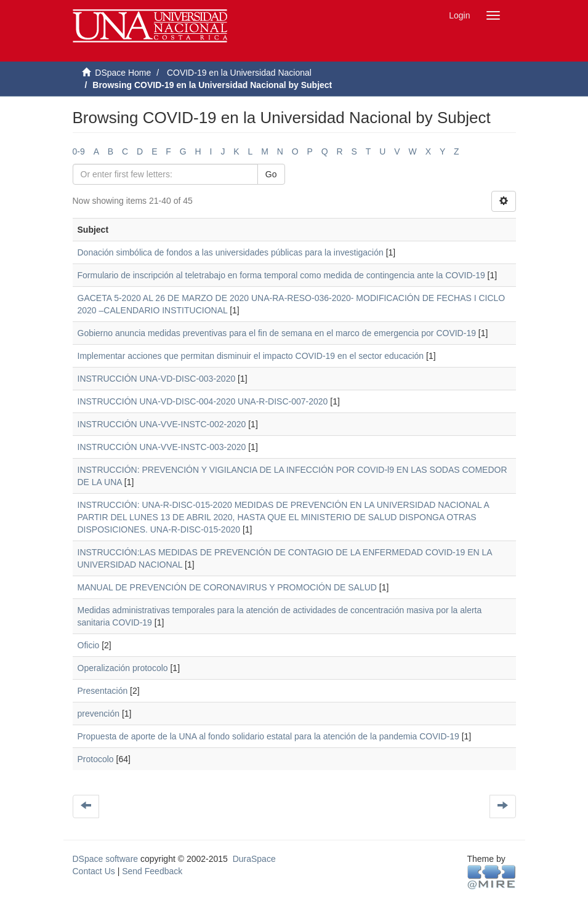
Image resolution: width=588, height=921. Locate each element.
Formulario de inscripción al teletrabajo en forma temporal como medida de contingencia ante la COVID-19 (281, 275)
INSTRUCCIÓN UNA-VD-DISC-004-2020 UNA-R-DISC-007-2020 (203, 401)
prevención (99, 714)
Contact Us (94, 871)
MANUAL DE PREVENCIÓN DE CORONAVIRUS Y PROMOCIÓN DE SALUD (227, 587)
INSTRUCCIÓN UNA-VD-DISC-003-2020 (157, 379)
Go (271, 174)
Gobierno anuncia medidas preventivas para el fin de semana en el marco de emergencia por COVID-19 (277, 333)
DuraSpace (254, 859)
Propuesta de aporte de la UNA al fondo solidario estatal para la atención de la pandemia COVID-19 (268, 736)
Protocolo (96, 759)
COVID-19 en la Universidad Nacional (239, 73)
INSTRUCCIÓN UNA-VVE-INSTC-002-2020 (162, 424)
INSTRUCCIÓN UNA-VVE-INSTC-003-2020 (162, 447)
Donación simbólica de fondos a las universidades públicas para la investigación (231, 252)
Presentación (103, 691)
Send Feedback (152, 871)
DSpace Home (123, 73)
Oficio (89, 645)
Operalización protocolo (123, 668)
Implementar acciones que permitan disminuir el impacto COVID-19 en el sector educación (251, 356)
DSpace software (106, 859)
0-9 (79, 151)
